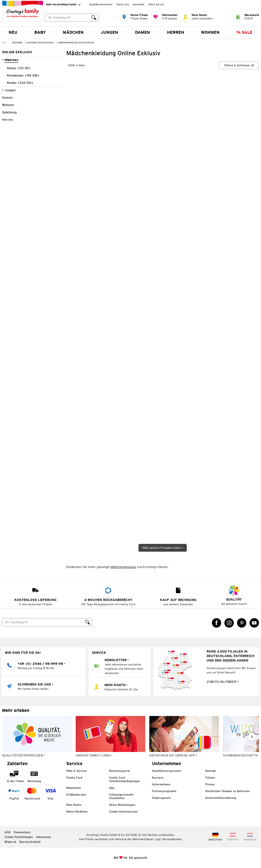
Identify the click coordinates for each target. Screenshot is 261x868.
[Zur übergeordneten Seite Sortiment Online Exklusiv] (5, 42)
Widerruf (10, 842)
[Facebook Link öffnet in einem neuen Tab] (217, 623)
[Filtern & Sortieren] (239, 65)
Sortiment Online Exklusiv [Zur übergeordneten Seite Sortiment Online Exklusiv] (40, 42)
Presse (210, 784)
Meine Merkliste (77, 812)
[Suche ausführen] (94, 18)
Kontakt (211, 771)
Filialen (210, 778)
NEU (13, 32)
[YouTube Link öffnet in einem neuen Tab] (254, 623)
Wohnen (210, 32)
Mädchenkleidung (123, 567)
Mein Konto (74, 805)
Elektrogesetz (161, 798)
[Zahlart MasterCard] (32, 794)
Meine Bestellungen (122, 805)
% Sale (244, 32)
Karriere (158, 778)
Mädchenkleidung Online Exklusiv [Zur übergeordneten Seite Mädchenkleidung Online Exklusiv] (76, 42)
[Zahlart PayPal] (14, 794)
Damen (142, 32)
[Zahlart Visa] (50, 794)
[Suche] (43, 622)
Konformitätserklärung (221, 798)
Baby (40, 32)
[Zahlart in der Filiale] (15, 776)
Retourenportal (119, 771)
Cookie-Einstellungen (19, 837)
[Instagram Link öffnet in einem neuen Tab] (229, 623)
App (112, 788)
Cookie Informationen (123, 812)
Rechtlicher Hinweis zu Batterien (228, 791)
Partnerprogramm (164, 791)
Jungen (109, 32)
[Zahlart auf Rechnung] (34, 776)
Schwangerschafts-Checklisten (122, 796)
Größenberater (76, 795)
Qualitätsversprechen (101, 4)
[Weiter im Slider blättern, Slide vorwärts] (252, 737)
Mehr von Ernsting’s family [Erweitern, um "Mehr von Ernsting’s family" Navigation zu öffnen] (63, 5)
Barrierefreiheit (30, 842)
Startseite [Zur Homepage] (17, 42)
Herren (175, 32)
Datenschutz (22, 832)
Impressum (44, 837)
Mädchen (73, 32)
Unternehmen (161, 784)
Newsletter (139, 4)
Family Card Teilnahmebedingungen (124, 779)
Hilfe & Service (156, 4)
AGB (7, 832)
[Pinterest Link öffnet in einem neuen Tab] (242, 623)
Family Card (123, 4)
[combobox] (72, 18)
